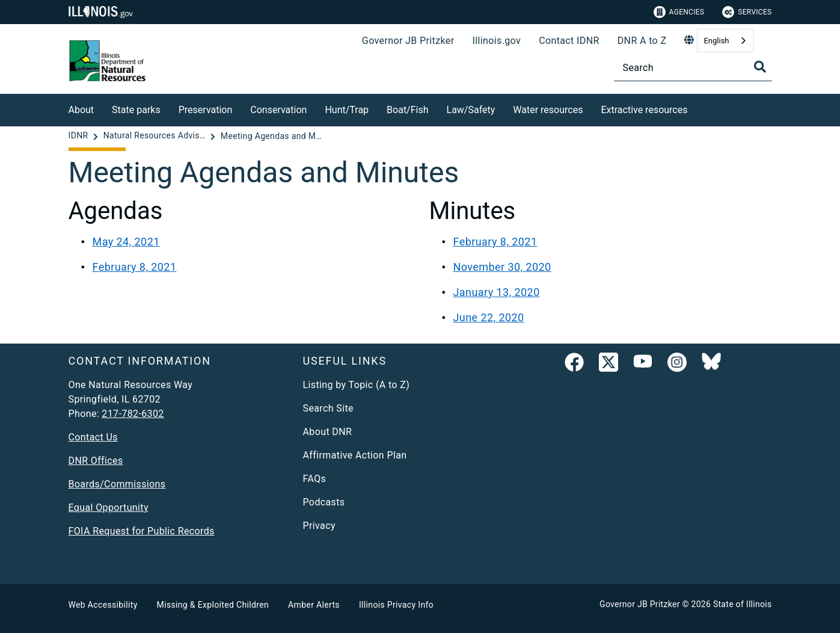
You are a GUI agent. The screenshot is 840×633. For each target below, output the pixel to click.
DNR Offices (96, 461)
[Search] (693, 68)
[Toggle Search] (760, 67)
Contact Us (93, 437)
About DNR (328, 432)
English (716, 41)
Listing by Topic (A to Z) (357, 385)
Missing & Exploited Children (213, 605)
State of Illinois (743, 604)
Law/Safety (471, 110)
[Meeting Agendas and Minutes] (272, 136)
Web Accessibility (103, 605)
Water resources (548, 110)
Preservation (206, 110)
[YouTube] (643, 365)
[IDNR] (80, 136)
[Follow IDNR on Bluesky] (711, 365)
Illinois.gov (496, 41)
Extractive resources (644, 110)
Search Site (328, 408)
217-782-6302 (133, 414)
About (81, 110)
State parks (136, 110)
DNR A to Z (642, 41)
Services (747, 12)
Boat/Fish (407, 110)
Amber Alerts (314, 605)
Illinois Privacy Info (396, 605)
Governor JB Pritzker (408, 41)
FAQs (315, 479)
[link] (574, 365)
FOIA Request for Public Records (142, 531)
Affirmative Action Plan (355, 455)
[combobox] (725, 41)
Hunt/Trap (347, 110)
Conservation (278, 110)
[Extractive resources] (696, 108)
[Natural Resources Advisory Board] (156, 136)
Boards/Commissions (117, 484)
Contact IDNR (569, 41)
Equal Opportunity (109, 508)
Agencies (679, 12)
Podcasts (324, 502)
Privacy (319, 526)
